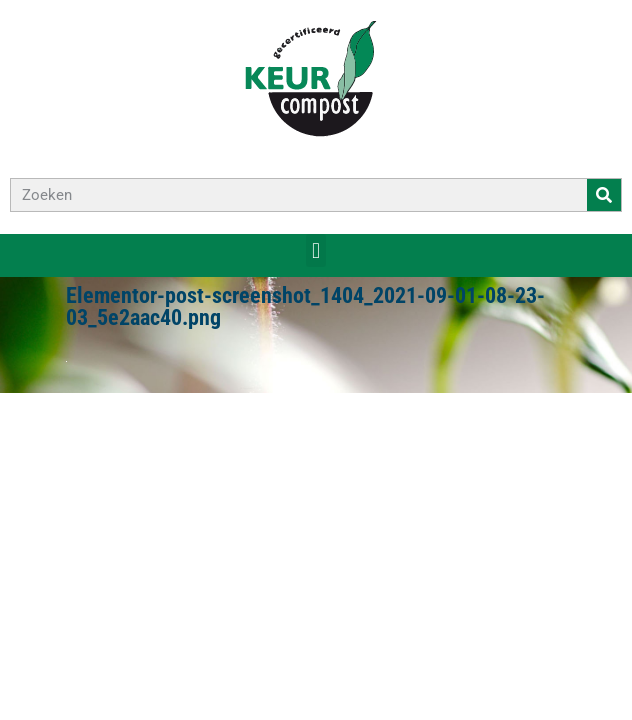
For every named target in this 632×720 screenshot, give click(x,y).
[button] (315, 250)
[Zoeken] (604, 195)
